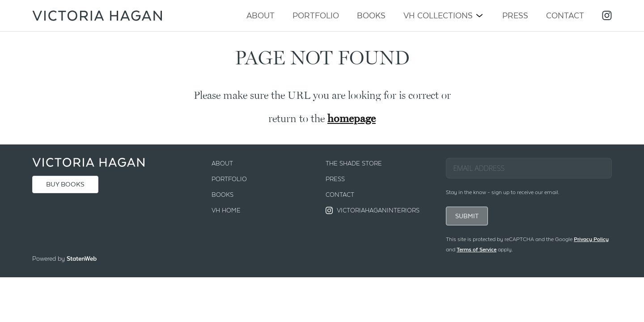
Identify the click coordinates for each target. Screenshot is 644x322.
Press (515, 15)
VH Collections (438, 15)
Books (371, 15)
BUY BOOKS (65, 184)
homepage (352, 118)
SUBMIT (467, 216)
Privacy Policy (591, 239)
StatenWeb (82, 258)
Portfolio (316, 15)
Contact (565, 15)
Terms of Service (477, 250)
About (261, 15)
